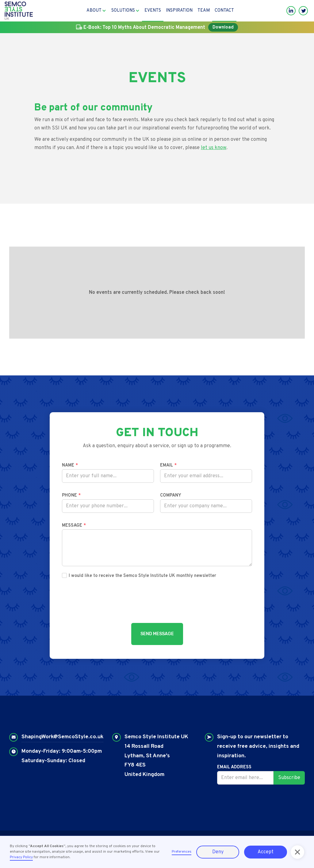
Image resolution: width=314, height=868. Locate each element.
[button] (96, 11)
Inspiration (179, 11)
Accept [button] (266, 852)
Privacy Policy (21, 857)
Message (74, 526)
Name (70, 465)
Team (204, 11)
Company (171, 495)
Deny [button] (218, 852)
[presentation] (157, 602)
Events (153, 11)
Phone (71, 495)
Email (168, 465)
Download (223, 27)
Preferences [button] (182, 852)
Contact (224, 11)
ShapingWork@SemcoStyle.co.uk (62, 737)
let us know (214, 148)
